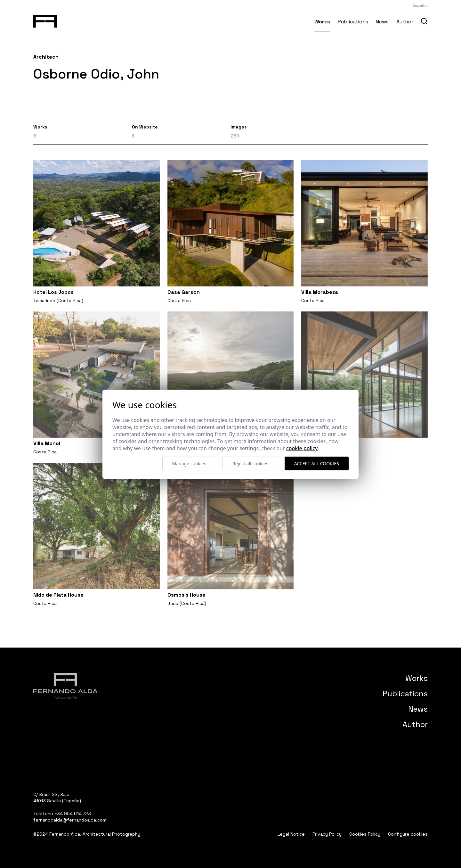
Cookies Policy (365, 834)
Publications (353, 22)
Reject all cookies (250, 463)
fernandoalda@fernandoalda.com (70, 820)
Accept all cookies (317, 463)
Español (420, 5)
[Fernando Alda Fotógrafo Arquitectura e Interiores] (45, 20)
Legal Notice (291, 834)
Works (322, 22)
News (382, 22)
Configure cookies (408, 834)
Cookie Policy (302, 448)
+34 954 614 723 (73, 814)
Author (405, 22)
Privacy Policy (327, 834)
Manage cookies (189, 463)
